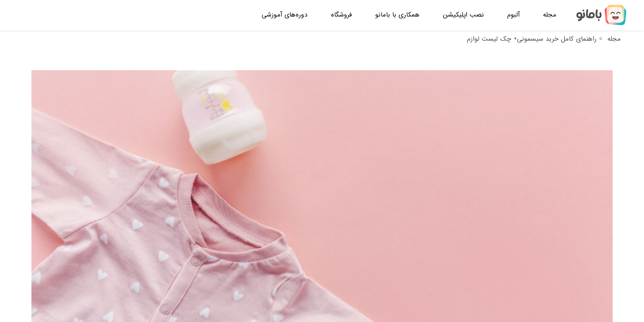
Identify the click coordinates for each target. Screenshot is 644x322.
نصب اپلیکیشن (463, 15)
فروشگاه (341, 15)
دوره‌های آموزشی (285, 15)
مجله (550, 15)
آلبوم (513, 15)
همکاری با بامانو (397, 15)
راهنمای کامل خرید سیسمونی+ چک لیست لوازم (532, 39)
